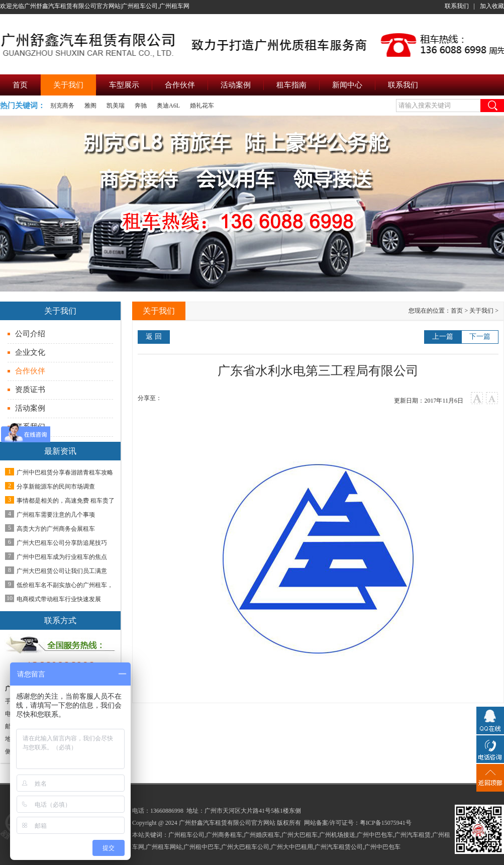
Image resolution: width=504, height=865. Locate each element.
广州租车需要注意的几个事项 (56, 515)
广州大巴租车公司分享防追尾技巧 (62, 543)
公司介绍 (30, 334)
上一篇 (443, 337)
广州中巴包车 (375, 835)
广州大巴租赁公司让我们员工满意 (62, 571)
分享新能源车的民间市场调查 (56, 487)
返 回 (154, 337)
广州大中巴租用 (292, 847)
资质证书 (30, 390)
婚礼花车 (202, 106)
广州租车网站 (164, 847)
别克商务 (62, 106)
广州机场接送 (337, 835)
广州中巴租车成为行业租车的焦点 (62, 557)
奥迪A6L (168, 106)
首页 (457, 311)
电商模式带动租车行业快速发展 (59, 599)
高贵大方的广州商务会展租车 (56, 529)
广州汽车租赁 (413, 835)
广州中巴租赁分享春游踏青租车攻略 (65, 472)
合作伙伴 (30, 371)
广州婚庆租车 (262, 835)
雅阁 (90, 106)
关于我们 (481, 311)
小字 (492, 398)
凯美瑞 (116, 106)
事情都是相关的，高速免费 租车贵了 (66, 501)
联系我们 (457, 6)
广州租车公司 (186, 835)
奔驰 (141, 106)
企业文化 (30, 352)
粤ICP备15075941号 (386, 823)
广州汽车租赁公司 (339, 847)
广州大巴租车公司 (245, 847)
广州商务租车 (224, 835)
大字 (477, 398)
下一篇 (480, 337)
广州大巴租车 (299, 835)
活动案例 (30, 408)
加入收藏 (492, 6)
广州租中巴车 (201, 847)
